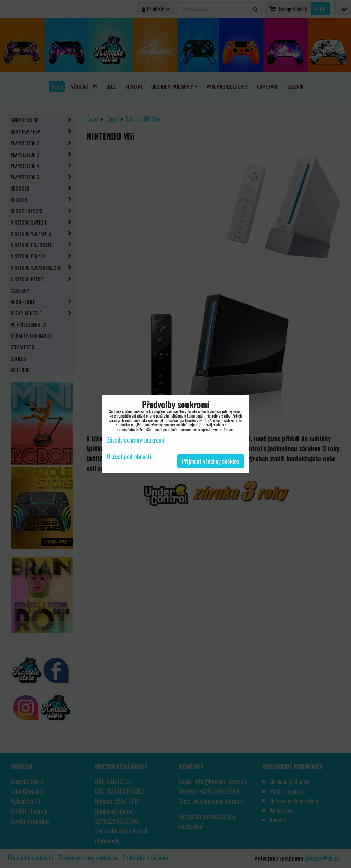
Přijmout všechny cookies (211, 461)
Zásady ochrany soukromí (136, 440)
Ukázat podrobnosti (129, 457)
